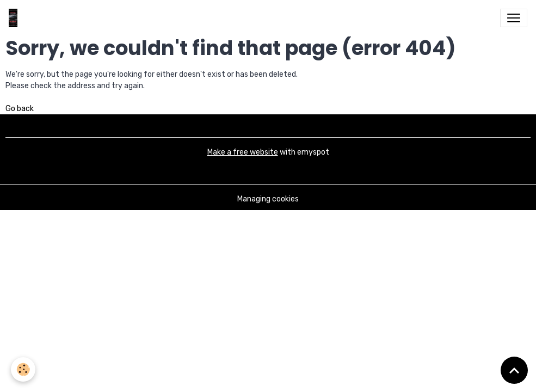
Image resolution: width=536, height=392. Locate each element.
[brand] (15, 18)
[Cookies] (23, 369)
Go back (20, 109)
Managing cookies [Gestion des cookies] (268, 199)
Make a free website (243, 152)
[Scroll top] (514, 370)
